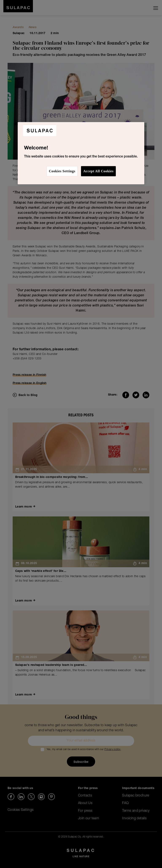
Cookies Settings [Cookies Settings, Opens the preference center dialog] (62, 171)
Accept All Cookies (98, 171)
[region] (81, 153)
